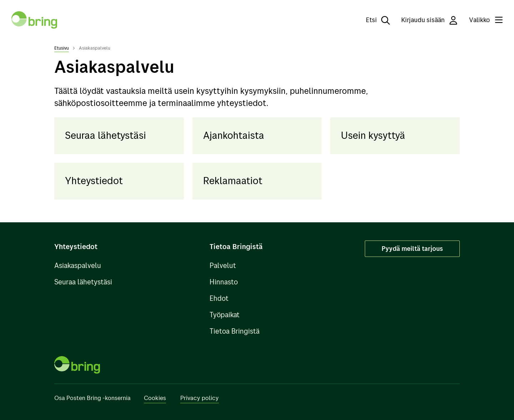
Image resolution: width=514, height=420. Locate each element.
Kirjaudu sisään (429, 20)
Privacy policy (200, 398)
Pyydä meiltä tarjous (412, 249)
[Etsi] (373, 20)
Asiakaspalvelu (78, 265)
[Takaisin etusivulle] (34, 20)
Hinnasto (224, 282)
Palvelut (223, 265)
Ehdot (219, 298)
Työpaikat (225, 315)
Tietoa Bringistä (235, 331)
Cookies (155, 398)
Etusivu (62, 48)
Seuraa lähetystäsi (83, 282)
